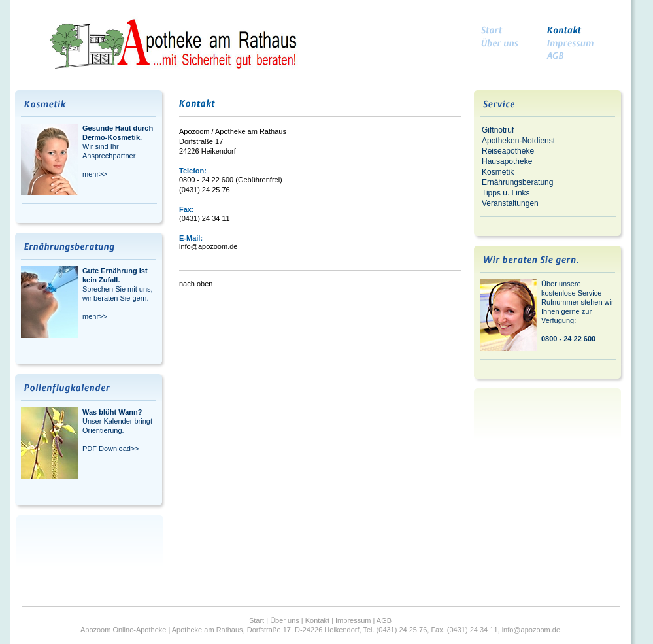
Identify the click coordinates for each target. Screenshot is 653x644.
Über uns (285, 620)
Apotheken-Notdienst (518, 141)
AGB (384, 620)
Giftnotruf (498, 130)
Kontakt (317, 620)
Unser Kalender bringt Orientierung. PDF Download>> (117, 430)
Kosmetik (498, 172)
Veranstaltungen (510, 203)
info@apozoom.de (208, 246)
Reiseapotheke (508, 151)
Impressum (353, 620)
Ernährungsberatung (517, 182)
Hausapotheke (507, 161)
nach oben (196, 284)
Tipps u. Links (506, 193)
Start (257, 620)
